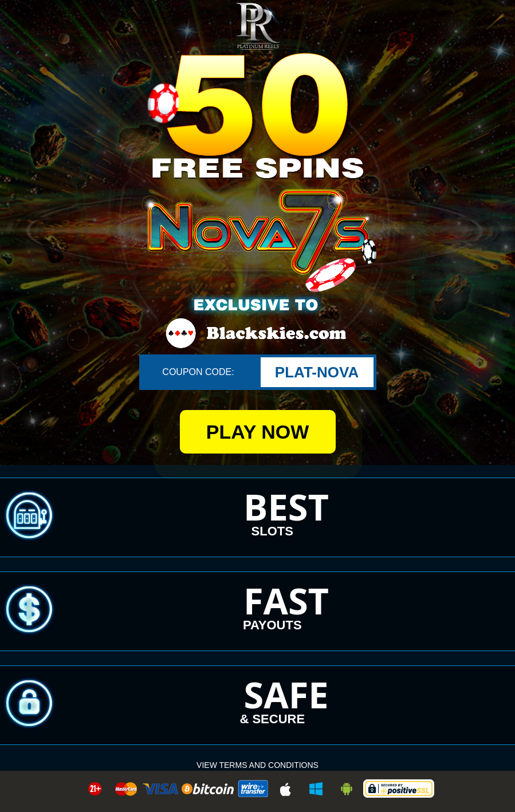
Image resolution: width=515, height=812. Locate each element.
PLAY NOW (257, 432)
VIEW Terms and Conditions (257, 765)
